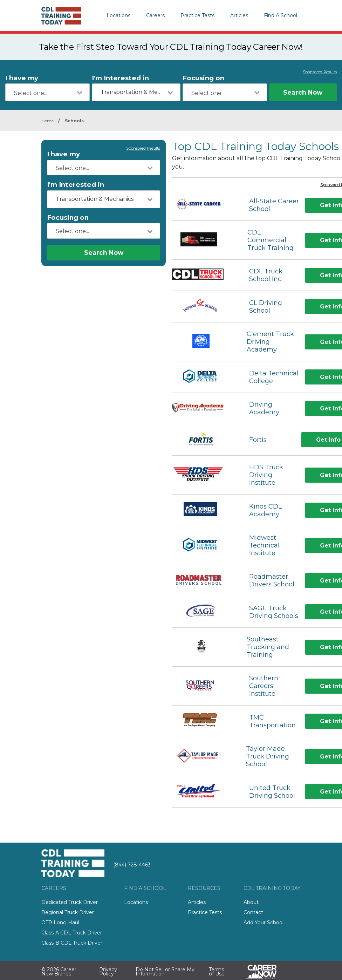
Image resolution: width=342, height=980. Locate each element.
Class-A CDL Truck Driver (72, 933)
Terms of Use (217, 972)
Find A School (281, 15)
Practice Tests (197, 15)
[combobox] (47, 92)
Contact (253, 912)
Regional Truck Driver (68, 912)
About (251, 902)
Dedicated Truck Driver (70, 902)
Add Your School (264, 923)
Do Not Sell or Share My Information (165, 972)
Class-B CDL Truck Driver (72, 943)
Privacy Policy (108, 972)
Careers (155, 15)
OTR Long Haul (60, 923)
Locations (118, 15)
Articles (239, 15)
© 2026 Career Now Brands (59, 972)
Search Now (303, 92)
